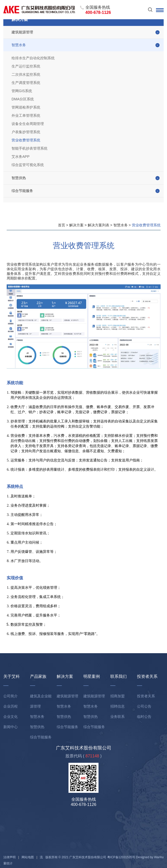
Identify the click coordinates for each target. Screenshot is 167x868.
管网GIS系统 (22, 91)
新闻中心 (11, 727)
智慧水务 (19, 45)
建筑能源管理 (22, 32)
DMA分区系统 (23, 99)
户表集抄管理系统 (26, 132)
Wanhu (159, 857)
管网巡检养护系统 (26, 107)
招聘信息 (117, 706)
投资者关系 (147, 676)
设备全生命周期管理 (28, 124)
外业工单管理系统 (26, 115)
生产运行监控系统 (26, 66)
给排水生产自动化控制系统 (33, 58)
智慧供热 (19, 178)
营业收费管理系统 (26, 140)
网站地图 (28, 857)
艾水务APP (21, 157)
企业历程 (11, 706)
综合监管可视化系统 (28, 165)
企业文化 (11, 717)
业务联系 (117, 717)
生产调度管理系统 (26, 83)
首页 (62, 225)
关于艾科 (12, 676)
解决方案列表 (99, 225)
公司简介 (11, 696)
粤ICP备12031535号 (121, 857)
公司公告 (144, 706)
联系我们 (119, 676)
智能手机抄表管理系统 (30, 148)
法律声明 (9, 857)
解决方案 (76, 225)
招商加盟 (117, 696)
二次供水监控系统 (26, 74)
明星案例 (92, 676)
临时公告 (144, 717)
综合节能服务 (22, 191)
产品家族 (38, 676)
